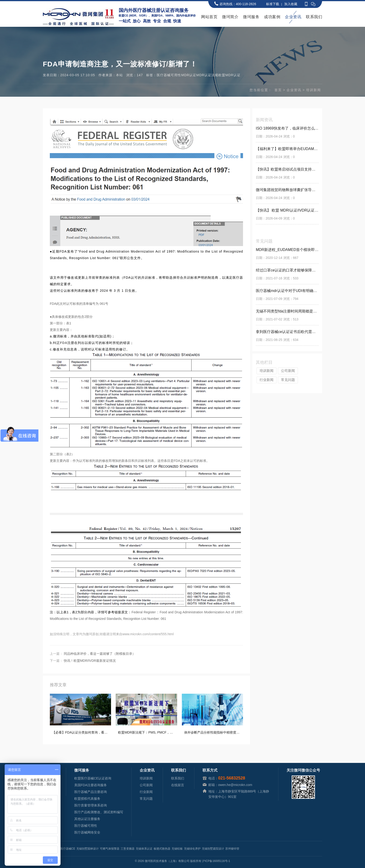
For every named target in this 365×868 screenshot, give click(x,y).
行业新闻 (267, 380)
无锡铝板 (177, 849)
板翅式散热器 (162, 849)
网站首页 (209, 17)
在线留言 (178, 785)
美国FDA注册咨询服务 (91, 785)
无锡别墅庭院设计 (213, 849)
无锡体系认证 (144, 849)
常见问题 (288, 380)
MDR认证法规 (207, 75)
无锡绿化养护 (192, 849)
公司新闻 (288, 371)
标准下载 (273, 4)
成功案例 (272, 17)
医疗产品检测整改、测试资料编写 (99, 812)
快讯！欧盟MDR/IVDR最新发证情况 (90, 661)
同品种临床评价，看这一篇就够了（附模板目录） (100, 654)
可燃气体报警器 (110, 849)
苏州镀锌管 (232, 849)
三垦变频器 (128, 849)
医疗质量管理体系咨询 (91, 805)
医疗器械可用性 (169, 75)
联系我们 (314, 17)
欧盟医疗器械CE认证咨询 (93, 778)
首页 (278, 90)
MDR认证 (189, 75)
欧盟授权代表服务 (87, 799)
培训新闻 (314, 90)
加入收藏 (291, 4)
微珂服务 (251, 17)
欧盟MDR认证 (229, 75)
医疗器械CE (68, 849)
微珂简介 (230, 17)
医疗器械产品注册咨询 (91, 792)
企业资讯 (293, 17)
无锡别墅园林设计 (88, 849)
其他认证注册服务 (87, 819)
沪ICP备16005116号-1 (216, 861)
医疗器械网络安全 (87, 832)
